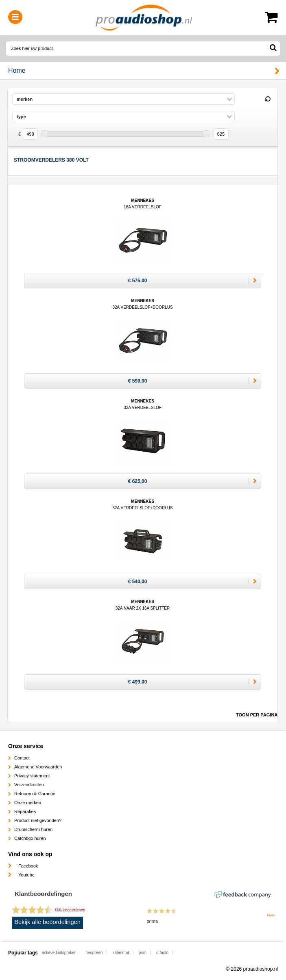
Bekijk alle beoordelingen (47, 922)
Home (17, 70)
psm (143, 953)
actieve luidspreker (59, 953)
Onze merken (28, 803)
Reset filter (268, 100)
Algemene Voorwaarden (38, 767)
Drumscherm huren (33, 829)
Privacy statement (32, 776)
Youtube (26, 875)
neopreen (94, 953)
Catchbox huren (30, 838)
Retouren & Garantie (35, 794)
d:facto (162, 953)
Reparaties (25, 811)
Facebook (28, 866)
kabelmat (121, 953)
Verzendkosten (29, 785)
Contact (22, 758)
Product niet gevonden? (38, 820)
